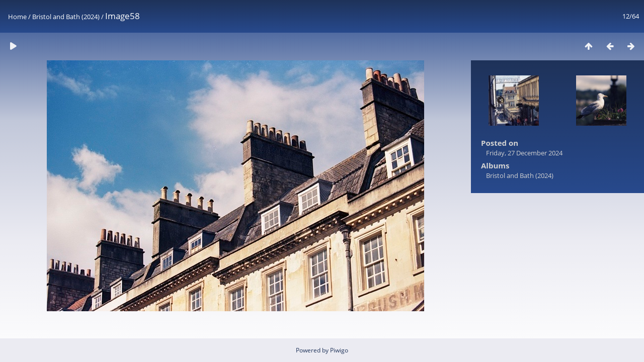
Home (17, 17)
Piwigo (339, 350)
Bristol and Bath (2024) (66, 17)
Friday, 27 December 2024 (524, 153)
